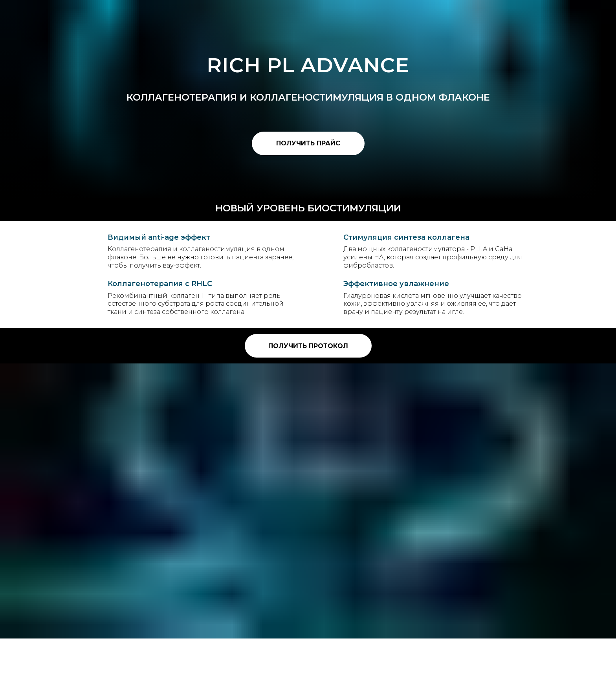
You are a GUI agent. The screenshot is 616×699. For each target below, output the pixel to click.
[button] (308, 143)
